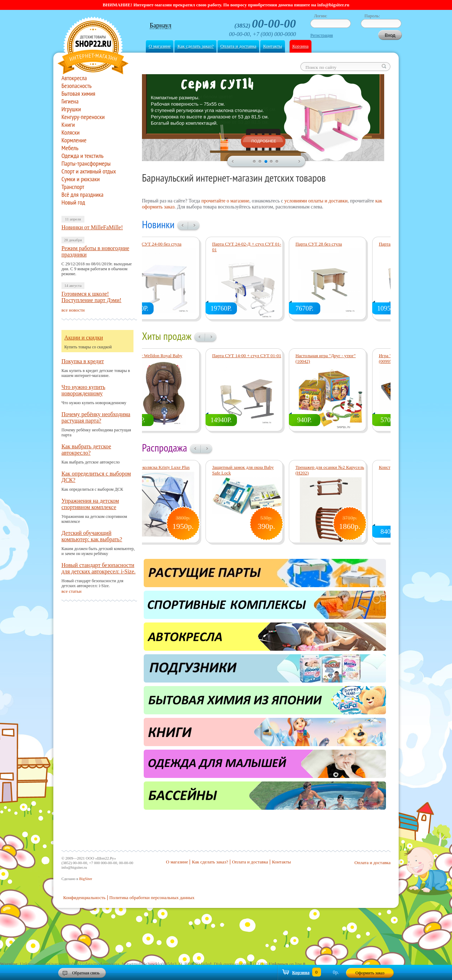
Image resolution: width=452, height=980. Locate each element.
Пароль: (372, 16)
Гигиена (70, 101)
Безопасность (76, 86)
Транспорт (73, 187)
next (300, 162)
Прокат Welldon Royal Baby (176, 356)
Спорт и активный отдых (89, 171)
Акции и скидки (84, 338)
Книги (68, 125)
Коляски (70, 132)
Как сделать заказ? (195, 46)
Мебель (70, 148)
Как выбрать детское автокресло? (86, 450)
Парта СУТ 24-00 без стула (175, 244)
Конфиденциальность (84, 898)
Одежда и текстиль (82, 156)
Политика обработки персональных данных (152, 898)
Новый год (73, 202)
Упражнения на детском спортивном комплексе (90, 504)
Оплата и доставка (238, 46)
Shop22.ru (93, 46)
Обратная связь (86, 973)
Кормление (74, 140)
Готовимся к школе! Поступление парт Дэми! (91, 297)
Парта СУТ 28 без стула (339, 244)
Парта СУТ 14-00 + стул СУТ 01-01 (267, 356)
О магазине (160, 46)
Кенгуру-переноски (83, 117)
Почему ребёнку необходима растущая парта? (96, 417)
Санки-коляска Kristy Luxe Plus (179, 467)
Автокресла (74, 78)
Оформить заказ (370, 973)
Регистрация (322, 35)
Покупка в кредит (83, 361)
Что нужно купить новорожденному (83, 390)
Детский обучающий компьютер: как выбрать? (92, 536)
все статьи (72, 591)
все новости (73, 310)
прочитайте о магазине (225, 201)
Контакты (273, 46)
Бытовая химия (78, 94)
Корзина (301, 46)
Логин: (321, 16)
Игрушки (71, 109)
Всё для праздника (82, 195)
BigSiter (86, 879)
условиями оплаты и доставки (316, 201)
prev (233, 162)
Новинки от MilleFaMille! (92, 227)
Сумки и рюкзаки (81, 179)
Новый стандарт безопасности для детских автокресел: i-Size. (99, 568)
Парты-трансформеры (86, 164)
